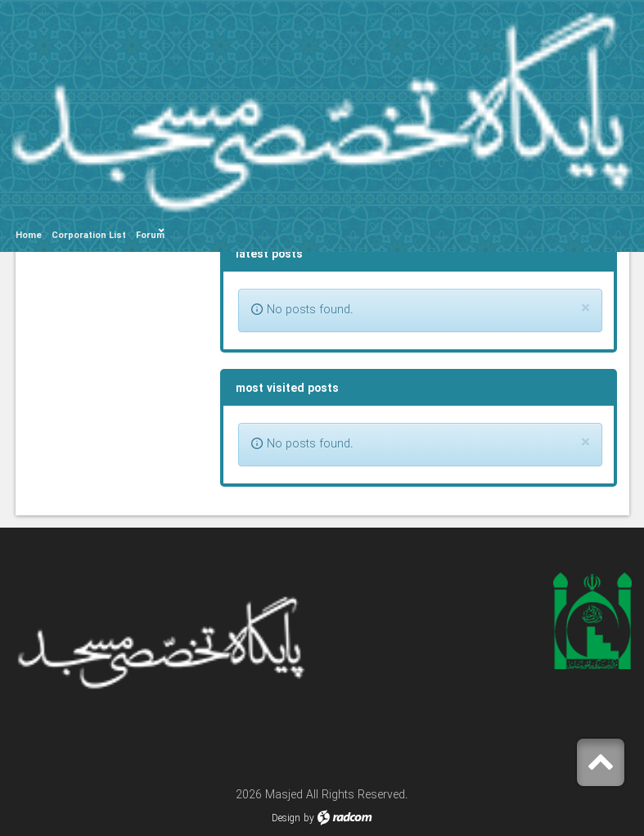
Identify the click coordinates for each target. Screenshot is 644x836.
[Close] (585, 309)
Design (286, 818)
